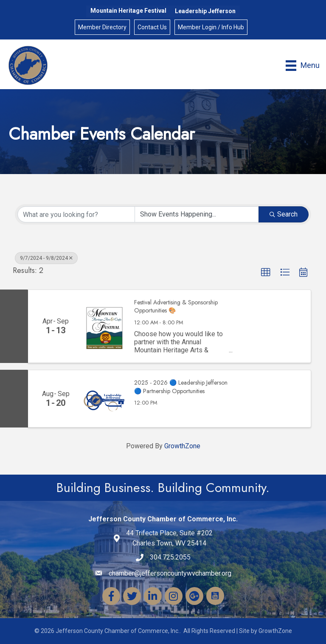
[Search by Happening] (197, 214)
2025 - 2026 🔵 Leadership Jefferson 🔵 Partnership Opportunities (181, 387)
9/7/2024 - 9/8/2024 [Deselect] (46, 258)
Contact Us (152, 27)
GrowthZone (182, 446)
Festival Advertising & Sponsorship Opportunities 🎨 (176, 307)
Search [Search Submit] (284, 214)
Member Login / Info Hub (211, 27)
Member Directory (102, 27)
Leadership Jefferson (205, 11)
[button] (266, 273)
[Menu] (303, 66)
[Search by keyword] (76, 214)
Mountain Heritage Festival (128, 11)
